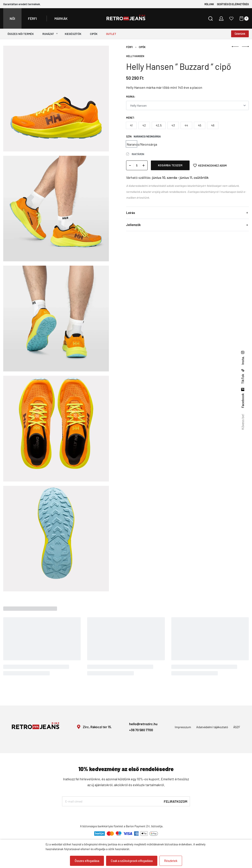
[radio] (131, 125)
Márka (130, 97)
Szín (129, 136)
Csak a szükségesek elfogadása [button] (132, 861)
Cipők (142, 47)
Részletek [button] (171, 861)
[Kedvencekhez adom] (210, 165)
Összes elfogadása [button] (87, 861)
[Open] (231, 19)
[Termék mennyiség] (137, 165)
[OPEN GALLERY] (56, 99)
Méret (130, 118)
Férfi (129, 47)
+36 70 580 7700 (141, 730)
